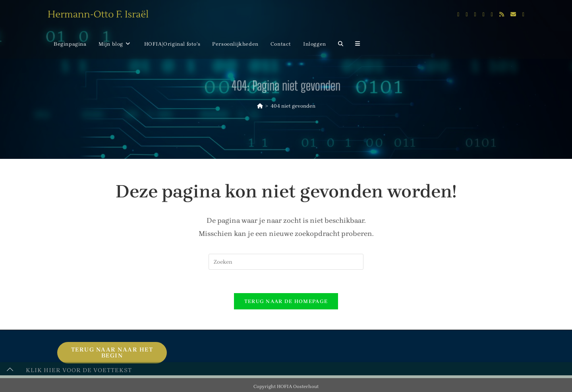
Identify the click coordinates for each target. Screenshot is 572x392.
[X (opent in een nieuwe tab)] (458, 15)
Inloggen (315, 44)
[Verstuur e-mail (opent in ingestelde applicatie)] (513, 14)
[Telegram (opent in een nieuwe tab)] (523, 15)
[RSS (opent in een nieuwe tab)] (502, 14)
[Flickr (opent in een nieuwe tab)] (492, 15)
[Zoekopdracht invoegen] (286, 262)
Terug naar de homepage (286, 302)
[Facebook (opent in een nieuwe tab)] (467, 15)
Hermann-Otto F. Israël (98, 14)
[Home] (260, 106)
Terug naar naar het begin (112, 353)
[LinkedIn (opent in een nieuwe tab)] (484, 15)
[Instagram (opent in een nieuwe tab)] (475, 15)
